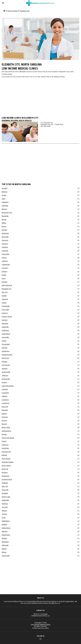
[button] (3, 3)
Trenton (4, 514)
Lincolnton (5, 393)
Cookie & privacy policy (40, 628)
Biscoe (4, 219)
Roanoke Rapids (8, 462)
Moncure (5, 417)
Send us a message (41, 614)
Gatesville (5, 327)
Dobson (4, 271)
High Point (5, 358)
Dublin (4, 275)
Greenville (5, 337)
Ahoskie (4, 188)
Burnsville (5, 237)
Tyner (4, 517)
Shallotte (5, 483)
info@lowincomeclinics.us (40, 616)
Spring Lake (6, 497)
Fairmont (5, 299)
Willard (4, 549)
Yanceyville (6, 556)
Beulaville (5, 216)
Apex (3, 199)
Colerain (5, 261)
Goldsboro (5, 330)
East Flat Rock (7, 285)
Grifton (4, 341)
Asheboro (5, 202)
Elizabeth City (25, 11)
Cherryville (5, 254)
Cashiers (5, 247)
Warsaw (5, 531)
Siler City (5, 486)
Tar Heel (5, 507)
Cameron (5, 240)
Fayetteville (6, 306)
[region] (40, 99)
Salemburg (6, 476)
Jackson (5, 368)
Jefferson (5, 375)
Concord (5, 268)
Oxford (4, 441)
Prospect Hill (6, 452)
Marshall (5, 410)
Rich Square (6, 459)
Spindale (5, 493)
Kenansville (6, 379)
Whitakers (5, 542)
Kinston (4, 382)
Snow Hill (5, 490)
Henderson (6, 351)
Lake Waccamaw (8, 386)
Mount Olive (6, 427)
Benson (4, 209)
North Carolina (12, 11)
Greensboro (6, 334)
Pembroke (5, 448)
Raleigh (4, 455)
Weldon (4, 538)
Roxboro (5, 472)
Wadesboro (6, 521)
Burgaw (4, 230)
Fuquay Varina (7, 316)
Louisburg (5, 400)
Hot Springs (6, 365)
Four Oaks (5, 310)
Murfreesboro (6, 431)
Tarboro (4, 511)
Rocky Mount (6, 466)
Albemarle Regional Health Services (17, 120)
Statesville (5, 500)
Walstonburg (6, 528)
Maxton (4, 414)
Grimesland (6, 344)
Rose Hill (5, 469)
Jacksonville (6, 372)
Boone (4, 226)
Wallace (4, 524)
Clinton (4, 258)
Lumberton (5, 403)
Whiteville (5, 545)
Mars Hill (5, 407)
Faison (4, 303)
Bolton (4, 223)
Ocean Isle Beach (8, 438)
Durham (4, 282)
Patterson (5, 445)
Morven (4, 424)
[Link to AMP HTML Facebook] (40, 639)
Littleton (4, 396)
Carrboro (5, 244)
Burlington (5, 233)
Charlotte (5, 251)
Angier (4, 195)
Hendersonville (7, 355)
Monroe (4, 420)
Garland (4, 320)
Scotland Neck (7, 479)
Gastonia (5, 323)
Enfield (4, 296)
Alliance (4, 192)
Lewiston (5, 389)
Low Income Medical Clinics (40, 624)
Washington (6, 535)
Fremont (5, 313)
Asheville (5, 206)
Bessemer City (7, 213)
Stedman (5, 504)
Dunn (4, 278)
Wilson (4, 552)
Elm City (5, 292)
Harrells (4, 348)
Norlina (4, 434)
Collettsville (6, 264)
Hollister (5, 362)
